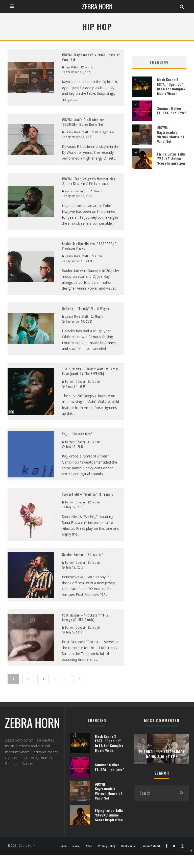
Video (99, 256)
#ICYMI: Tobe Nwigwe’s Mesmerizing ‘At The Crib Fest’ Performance (89, 181)
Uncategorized (105, 132)
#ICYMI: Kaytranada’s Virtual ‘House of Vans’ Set (91, 57)
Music (89, 67)
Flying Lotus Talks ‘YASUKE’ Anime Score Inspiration (171, 158)
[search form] (154, 793)
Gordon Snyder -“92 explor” (82, 554)
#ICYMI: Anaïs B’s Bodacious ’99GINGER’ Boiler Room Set (83, 122)
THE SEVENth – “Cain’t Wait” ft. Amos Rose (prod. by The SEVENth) (90, 371)
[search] (181, 793)
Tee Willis (70, 67)
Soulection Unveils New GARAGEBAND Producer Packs (89, 246)
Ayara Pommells (75, 191)
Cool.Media (128, 846)
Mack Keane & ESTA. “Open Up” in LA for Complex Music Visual (171, 86)
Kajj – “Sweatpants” (77, 434)
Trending (159, 62)
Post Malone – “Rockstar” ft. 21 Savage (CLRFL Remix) (86, 617)
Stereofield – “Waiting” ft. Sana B (88, 494)
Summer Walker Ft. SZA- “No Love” (172, 110)
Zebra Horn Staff (75, 132)
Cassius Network (151, 846)
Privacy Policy (107, 846)
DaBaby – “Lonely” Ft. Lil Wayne (86, 308)
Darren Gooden (74, 381)
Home (63, 846)
